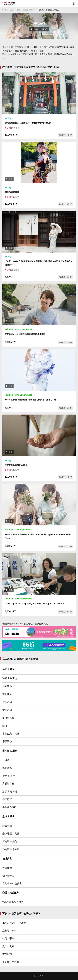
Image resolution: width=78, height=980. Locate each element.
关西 (12, 10)
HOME (5, 10)
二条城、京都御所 (29, 10)
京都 (18, 10)
